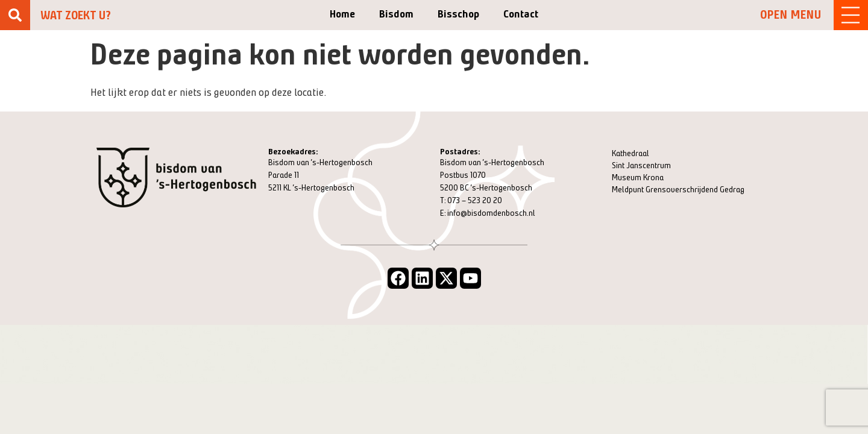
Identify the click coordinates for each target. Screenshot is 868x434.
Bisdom (396, 14)
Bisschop (458, 14)
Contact (521, 14)
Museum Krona (638, 178)
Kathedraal (631, 153)
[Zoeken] (15, 15)
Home (342, 14)
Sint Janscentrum (641, 165)
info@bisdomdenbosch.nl (491, 213)
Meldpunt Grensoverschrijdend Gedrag (678, 190)
